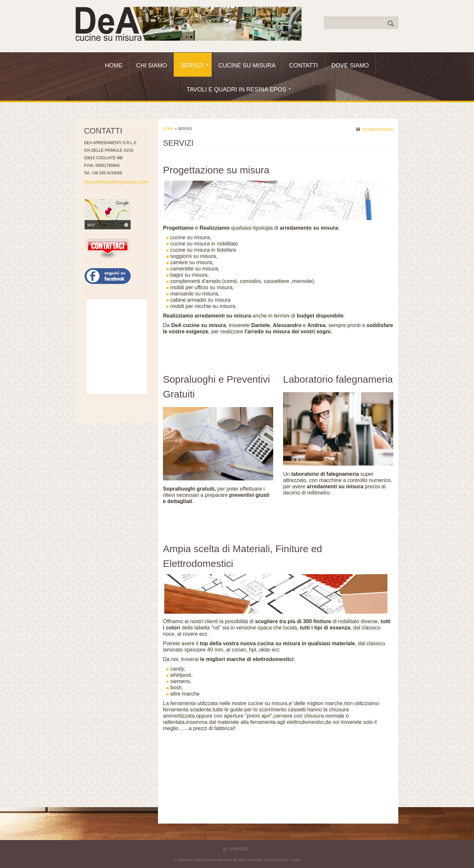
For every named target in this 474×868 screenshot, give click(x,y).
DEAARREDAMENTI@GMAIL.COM (116, 182)
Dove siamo (350, 65)
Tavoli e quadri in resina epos (239, 89)
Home (114, 65)
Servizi (194, 65)
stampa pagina (378, 129)
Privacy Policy (277, 860)
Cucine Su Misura (247, 65)
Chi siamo (151, 65)
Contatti (303, 65)
